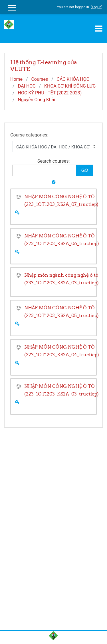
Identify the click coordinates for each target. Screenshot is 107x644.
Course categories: (29, 135)
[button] (54, 182)
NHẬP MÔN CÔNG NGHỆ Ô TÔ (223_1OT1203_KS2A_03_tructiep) (61, 390)
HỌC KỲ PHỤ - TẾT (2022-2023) (50, 93)
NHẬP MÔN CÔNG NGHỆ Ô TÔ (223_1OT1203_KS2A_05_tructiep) (61, 311)
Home (16, 79)
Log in (97, 7)
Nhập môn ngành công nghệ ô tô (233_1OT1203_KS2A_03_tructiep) (61, 279)
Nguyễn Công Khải (37, 100)
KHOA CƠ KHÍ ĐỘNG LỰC (70, 86)
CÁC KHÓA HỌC (73, 79)
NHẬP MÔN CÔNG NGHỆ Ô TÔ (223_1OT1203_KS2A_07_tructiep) (61, 200)
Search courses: (54, 161)
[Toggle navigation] (99, 28)
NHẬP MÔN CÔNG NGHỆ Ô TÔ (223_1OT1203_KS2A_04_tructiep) (62, 351)
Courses (40, 79)
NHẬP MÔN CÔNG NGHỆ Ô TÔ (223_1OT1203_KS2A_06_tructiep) (62, 240)
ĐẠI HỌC (27, 86)
